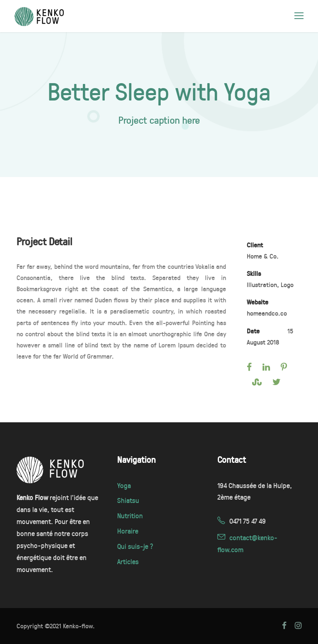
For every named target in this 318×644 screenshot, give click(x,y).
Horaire (128, 531)
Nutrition (130, 516)
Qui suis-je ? (135, 546)
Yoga (124, 485)
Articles (128, 561)
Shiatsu (128, 500)
